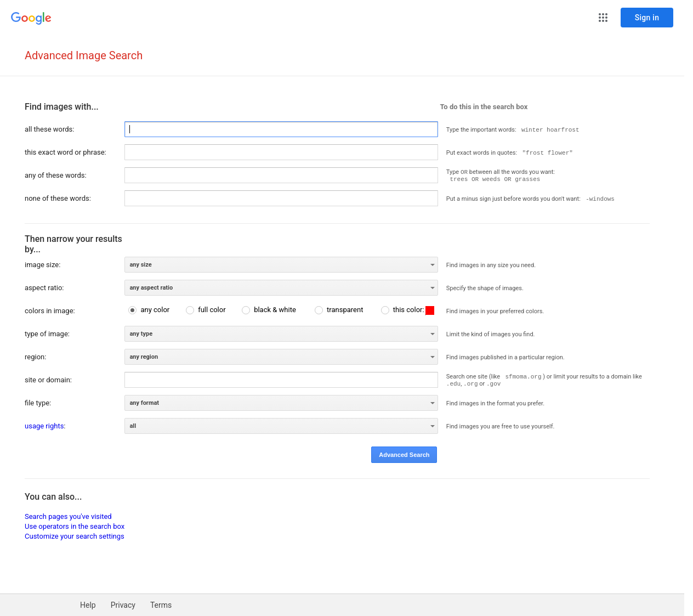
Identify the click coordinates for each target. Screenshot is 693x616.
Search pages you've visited (68, 516)
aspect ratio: (44, 288)
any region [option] (144, 357)
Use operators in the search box (75, 526)
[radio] (149, 310)
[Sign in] (647, 18)
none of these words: (58, 198)
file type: (38, 403)
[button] (603, 18)
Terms (161, 605)
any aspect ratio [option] (151, 288)
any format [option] (144, 403)
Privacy (123, 605)
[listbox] (281, 265)
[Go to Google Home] (31, 19)
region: (35, 357)
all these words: (49, 129)
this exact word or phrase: (66, 152)
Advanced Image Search (84, 55)
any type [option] (141, 334)
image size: (42, 265)
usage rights (44, 426)
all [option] (133, 426)
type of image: (47, 334)
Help (88, 605)
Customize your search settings (75, 536)
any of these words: (56, 175)
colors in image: (50, 311)
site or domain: (48, 380)
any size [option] (140, 265)
